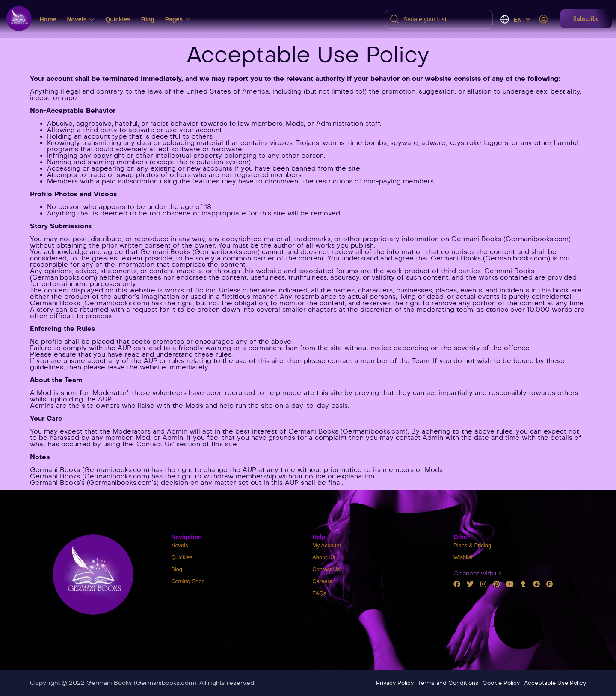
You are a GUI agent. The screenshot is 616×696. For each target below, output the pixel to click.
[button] (586, 19)
